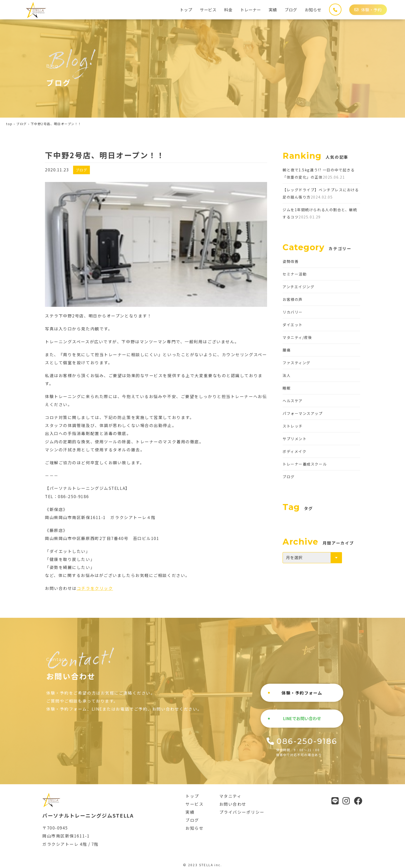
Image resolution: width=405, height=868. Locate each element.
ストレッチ (293, 426)
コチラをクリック (95, 588)
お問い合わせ (233, 804)
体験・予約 (368, 10)
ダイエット (293, 325)
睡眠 (287, 388)
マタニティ (231, 796)
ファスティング (297, 363)
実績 (273, 10)
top (9, 124)
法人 (287, 375)
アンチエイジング (298, 287)
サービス (208, 10)
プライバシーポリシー (242, 812)
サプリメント (295, 439)
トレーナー (251, 10)
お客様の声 (293, 299)
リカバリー (293, 312)
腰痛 (287, 350)
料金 (228, 10)
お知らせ (313, 10)
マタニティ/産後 (297, 337)
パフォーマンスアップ (303, 413)
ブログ (291, 10)
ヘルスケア (293, 401)
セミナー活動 (295, 274)
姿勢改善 (291, 261)
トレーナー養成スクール (305, 464)
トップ (186, 10)
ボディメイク (294, 451)
